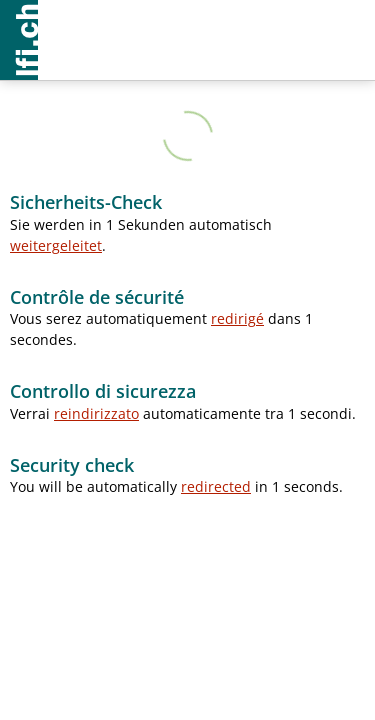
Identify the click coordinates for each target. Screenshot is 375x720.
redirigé (237, 318)
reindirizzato (96, 413)
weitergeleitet (56, 245)
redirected (216, 486)
